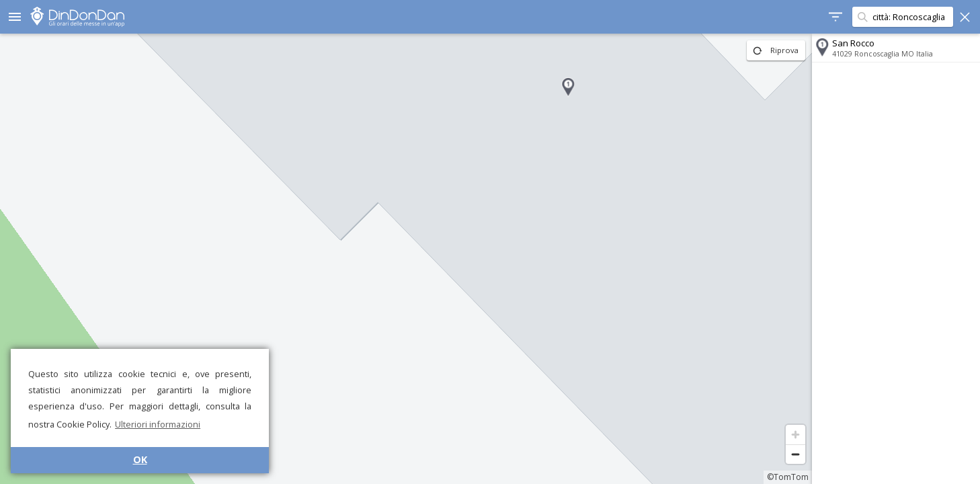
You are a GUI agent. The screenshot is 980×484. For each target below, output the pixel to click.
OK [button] (140, 459)
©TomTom (788, 477)
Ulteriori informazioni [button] (158, 424)
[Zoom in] (795, 435)
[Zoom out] (795, 454)
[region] (406, 259)
